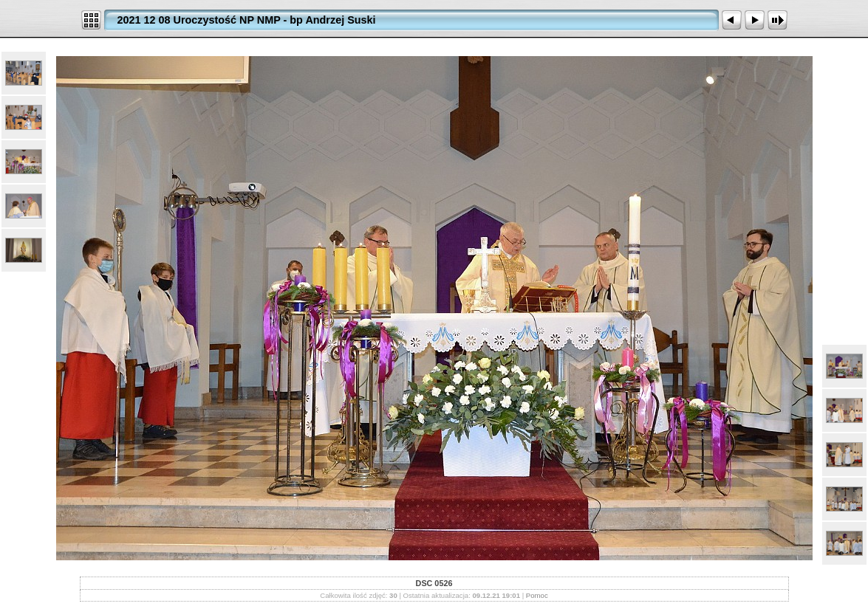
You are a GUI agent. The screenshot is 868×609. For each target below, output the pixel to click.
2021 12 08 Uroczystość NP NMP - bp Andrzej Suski (247, 20)
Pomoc (537, 595)
